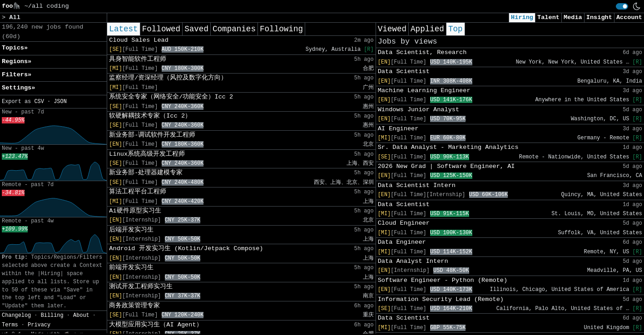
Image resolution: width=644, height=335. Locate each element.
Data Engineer (402, 242)
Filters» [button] (17, 75)
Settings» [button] (18, 88)
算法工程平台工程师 (138, 192)
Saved (196, 29)
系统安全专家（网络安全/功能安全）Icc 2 (171, 97)
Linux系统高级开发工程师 (147, 154)
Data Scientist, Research (422, 52)
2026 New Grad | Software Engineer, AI (446, 166)
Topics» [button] (15, 48)
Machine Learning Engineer (424, 91)
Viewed (392, 29)
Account (629, 17)
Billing (52, 315)
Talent (548, 17)
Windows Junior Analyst (419, 110)
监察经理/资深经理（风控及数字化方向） (168, 78)
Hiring (522, 17)
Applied (427, 29)
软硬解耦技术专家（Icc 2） (150, 116)
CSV (39, 102)
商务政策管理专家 (134, 306)
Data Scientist (404, 71)
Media (573, 17)
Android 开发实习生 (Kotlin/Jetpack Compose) (186, 249)
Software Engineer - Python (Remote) (443, 280)
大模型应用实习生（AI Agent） (156, 325)
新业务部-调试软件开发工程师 (152, 135)
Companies (234, 29)
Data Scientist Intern (417, 185)
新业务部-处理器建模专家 (146, 173)
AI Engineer (398, 129)
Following (281, 29)
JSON (60, 102)
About (81, 315)
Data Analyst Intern (413, 261)
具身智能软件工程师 (138, 59)
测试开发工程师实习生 (141, 287)
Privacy (39, 325)
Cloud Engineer (404, 223)
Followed (161, 29)
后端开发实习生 (131, 230)
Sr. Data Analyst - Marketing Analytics (448, 147)
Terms (10, 325)
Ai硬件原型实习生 (135, 211)
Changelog (16, 315)
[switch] (622, 6)
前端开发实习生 (131, 268)
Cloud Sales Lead (139, 40)
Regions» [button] (17, 62)
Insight (599, 17)
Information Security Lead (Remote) (441, 299)
